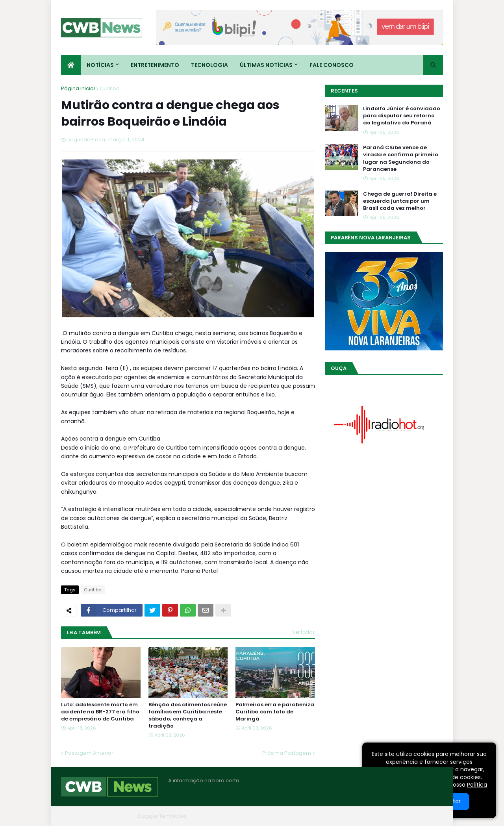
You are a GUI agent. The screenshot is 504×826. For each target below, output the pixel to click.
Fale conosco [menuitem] (332, 65)
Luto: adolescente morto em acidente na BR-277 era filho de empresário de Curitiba (100, 712)
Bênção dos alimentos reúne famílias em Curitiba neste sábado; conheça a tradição (188, 716)
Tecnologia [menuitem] (209, 65)
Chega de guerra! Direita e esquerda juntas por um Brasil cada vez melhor (400, 201)
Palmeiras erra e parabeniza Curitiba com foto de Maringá (275, 712)
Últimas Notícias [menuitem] (266, 65)
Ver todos (304, 632)
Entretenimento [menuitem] (155, 65)
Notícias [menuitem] (100, 65)
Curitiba (110, 88)
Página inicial (78, 88)
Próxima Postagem (287, 753)
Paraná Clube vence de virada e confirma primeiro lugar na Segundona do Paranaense (401, 158)
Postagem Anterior (89, 753)
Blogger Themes (113, 816)
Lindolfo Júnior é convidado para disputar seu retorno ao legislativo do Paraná (402, 116)
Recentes (344, 91)
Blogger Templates (162, 816)
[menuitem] (71, 65)
